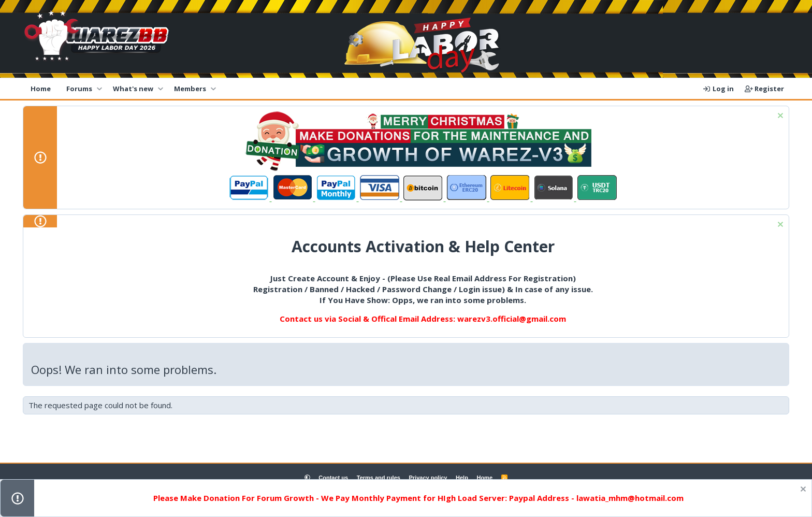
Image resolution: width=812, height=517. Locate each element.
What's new (133, 89)
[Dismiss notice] (779, 117)
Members (190, 89)
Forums (79, 89)
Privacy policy (428, 478)
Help (462, 478)
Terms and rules (379, 478)
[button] (99, 89)
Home (41, 89)
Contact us (333, 478)
